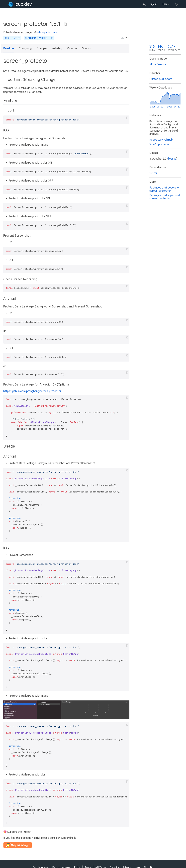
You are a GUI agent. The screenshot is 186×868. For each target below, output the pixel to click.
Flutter (16, 38)
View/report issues (160, 144)
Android (43, 38)
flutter (153, 173)
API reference (158, 65)
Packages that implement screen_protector (165, 197)
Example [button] (42, 48)
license (172, 159)
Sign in (153, 4)
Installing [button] (57, 48)
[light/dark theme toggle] (177, 4)
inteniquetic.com (46, 32)
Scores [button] (86, 48)
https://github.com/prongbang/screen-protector (32, 391)
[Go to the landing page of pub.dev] (20, 4)
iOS (51, 38)
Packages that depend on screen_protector (165, 189)
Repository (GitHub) (161, 140)
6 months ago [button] (24, 32)
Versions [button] (72, 48)
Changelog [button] (25, 48)
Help (164, 4)
